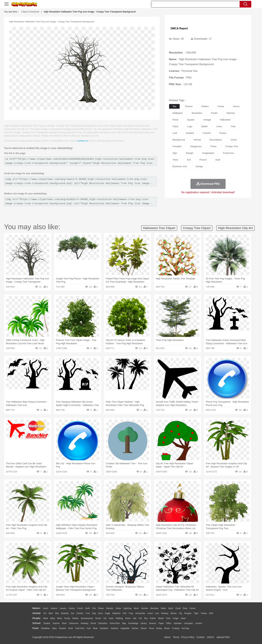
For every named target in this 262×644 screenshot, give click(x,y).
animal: (37, 613)
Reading (85, 623)
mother (75, 618)
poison (223, 133)
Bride (59, 618)
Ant (45, 613)
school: (37, 623)
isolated (190, 133)
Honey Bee (140, 613)
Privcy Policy (188, 637)
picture (203, 160)
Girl (140, 618)
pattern (205, 106)
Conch (80, 608)
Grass (118, 608)
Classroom (74, 623)
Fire (94, 608)
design (199, 166)
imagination (208, 153)
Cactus (72, 608)
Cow (88, 613)
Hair (135, 618)
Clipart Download (30, 12)
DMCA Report (179, 28)
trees (175, 160)
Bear (51, 613)
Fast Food (80, 628)
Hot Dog (185, 628)
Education (103, 623)
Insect (150, 613)
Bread (167, 628)
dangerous (196, 146)
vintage (207, 120)
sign (175, 153)
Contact (201, 637)
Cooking (176, 628)
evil (189, 160)
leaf (175, 133)
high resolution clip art (236, 228)
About (167, 637)
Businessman (87, 618)
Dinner (144, 628)
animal (197, 140)
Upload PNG (223, 637)
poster (214, 113)
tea (174, 106)
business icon (180, 166)
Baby (53, 618)
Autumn (54, 608)
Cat (72, 613)
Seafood (115, 628)
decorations (216, 140)
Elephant (116, 613)
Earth (88, 608)
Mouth (161, 618)
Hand (183, 618)
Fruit (89, 628)
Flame (101, 608)
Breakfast (46, 628)
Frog (131, 613)
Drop (185, 608)
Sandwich (104, 628)
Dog (94, 613)
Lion (157, 613)
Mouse (174, 613)
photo (213, 146)
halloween (225, 120)
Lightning (127, 608)
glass (175, 126)
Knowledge (133, 623)
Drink (71, 628)
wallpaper (178, 113)
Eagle (108, 613)
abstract (231, 113)
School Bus (115, 623)
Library (144, 623)
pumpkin (177, 146)
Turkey (204, 613)
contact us (83, 141)
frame (221, 106)
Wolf (211, 613)
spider (204, 126)
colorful (207, 133)
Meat (95, 628)
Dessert (62, 628)
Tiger (196, 613)
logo (190, 126)
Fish (125, 613)
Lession (199, 623)
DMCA (210, 637)
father (153, 618)
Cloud (178, 608)
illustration (197, 113)
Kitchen (135, 628)
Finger (176, 618)
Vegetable (125, 628)
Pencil (93, 623)
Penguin (188, 613)
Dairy (54, 628)
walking (119, 618)
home (128, 618)
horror (236, 106)
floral (175, 120)
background (179, 140)
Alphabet (178, 623)
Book (64, 623)
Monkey (165, 613)
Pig (180, 613)
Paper (161, 623)
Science (153, 623)
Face (168, 618)
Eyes (111, 618)
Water (163, 608)
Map (124, 623)
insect (234, 140)
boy (146, 618)
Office (169, 623)
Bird (57, 613)
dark (218, 160)
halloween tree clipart (159, 228)
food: (36, 628)
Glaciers (110, 608)
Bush (171, 608)
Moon (136, 608)
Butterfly (65, 613)
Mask (46, 618)
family (67, 618)
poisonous (228, 153)
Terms (176, 637)
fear (233, 126)
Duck (100, 613)
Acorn (46, 608)
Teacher (56, 623)
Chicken (80, 613)
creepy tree (232, 146)
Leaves (63, 608)
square (191, 120)
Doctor (98, 618)
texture (189, 106)
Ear (105, 618)
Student (47, 623)
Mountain (154, 608)
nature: (37, 608)
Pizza (151, 628)
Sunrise (145, 608)
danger (190, 153)
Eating (159, 628)
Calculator (188, 623)
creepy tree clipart (197, 228)
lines (219, 126)
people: (37, 618)
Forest (192, 608)
